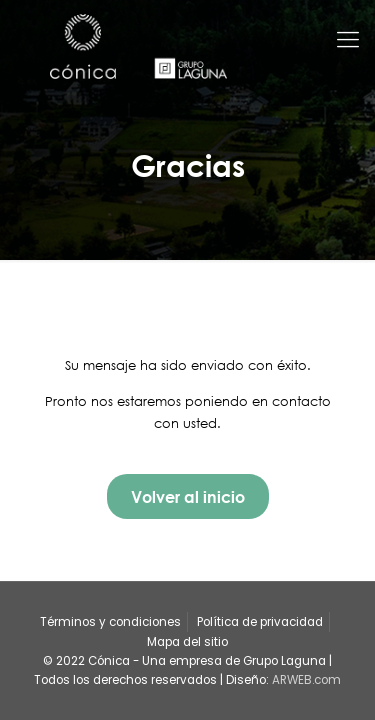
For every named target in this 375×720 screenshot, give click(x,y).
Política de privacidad (260, 622)
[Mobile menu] (348, 40)
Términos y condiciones (110, 622)
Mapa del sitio (187, 642)
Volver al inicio (188, 496)
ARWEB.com (306, 680)
